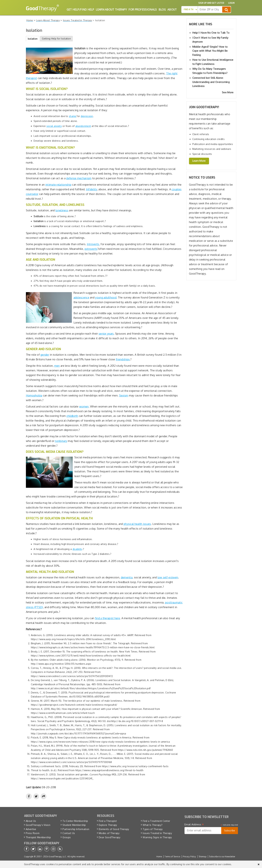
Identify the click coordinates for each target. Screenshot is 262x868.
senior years (106, 334)
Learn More (199, 161)
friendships (123, 359)
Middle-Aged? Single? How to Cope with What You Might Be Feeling (210, 51)
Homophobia (34, 395)
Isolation (33, 39)
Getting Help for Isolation (56, 39)
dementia (127, 577)
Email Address (194, 825)
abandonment (83, 126)
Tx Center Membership (75, 821)
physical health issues (137, 524)
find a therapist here (107, 618)
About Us (31, 821)
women (84, 406)
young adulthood (106, 297)
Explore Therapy (108, 825)
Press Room (33, 833)
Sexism (124, 395)
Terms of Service (172, 857)
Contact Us (69, 833)
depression (87, 116)
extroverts (91, 249)
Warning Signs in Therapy (157, 837)
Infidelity (92, 189)
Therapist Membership (38, 837)
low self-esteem (168, 577)
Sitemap (203, 857)
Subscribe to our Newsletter (222, 857)
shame (73, 116)
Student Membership (74, 825)
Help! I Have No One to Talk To (211, 33)
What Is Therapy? (153, 825)
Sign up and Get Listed (211, 3)
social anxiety (54, 126)
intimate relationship (58, 185)
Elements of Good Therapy (114, 829)
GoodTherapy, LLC (57, 857)
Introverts (93, 244)
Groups (67, 837)
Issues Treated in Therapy (157, 833)
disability (77, 549)
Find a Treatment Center (156, 821)
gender (45, 355)
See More (228, 92)
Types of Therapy (153, 829)
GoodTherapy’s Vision (38, 825)
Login (231, 3)
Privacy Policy (189, 857)
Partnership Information (76, 829)
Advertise (31, 829)
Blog (162, 10)
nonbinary (61, 441)
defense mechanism (79, 178)
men (57, 366)
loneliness (62, 210)
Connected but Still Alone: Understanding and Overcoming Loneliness (211, 82)
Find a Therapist (108, 821)
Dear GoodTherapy (110, 837)
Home (159, 857)
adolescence (81, 297)
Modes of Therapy (109, 833)
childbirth (72, 416)
